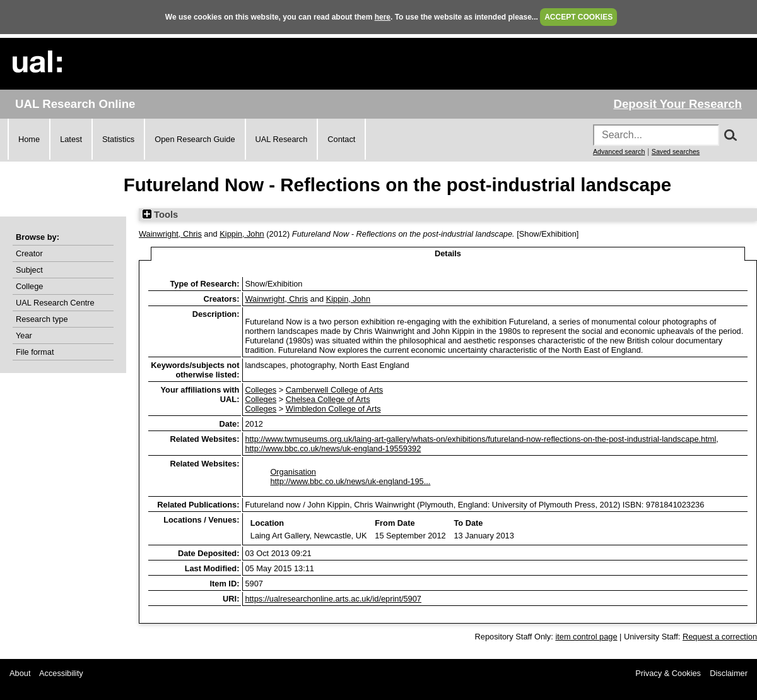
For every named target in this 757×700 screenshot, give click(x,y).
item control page (586, 637)
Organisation (293, 472)
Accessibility (61, 673)
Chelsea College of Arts (328, 399)
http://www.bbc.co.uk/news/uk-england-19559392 (333, 448)
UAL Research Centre (55, 303)
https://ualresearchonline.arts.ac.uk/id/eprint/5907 (333, 599)
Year (24, 335)
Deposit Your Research (678, 104)
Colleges (261, 390)
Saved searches (676, 151)
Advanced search (619, 151)
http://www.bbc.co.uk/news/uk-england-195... (350, 481)
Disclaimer (729, 673)
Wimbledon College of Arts (333, 409)
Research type (42, 319)
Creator (29, 253)
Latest (71, 139)
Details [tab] (448, 253)
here (383, 17)
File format (35, 352)
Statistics (118, 139)
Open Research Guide (195, 139)
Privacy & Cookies (668, 673)
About (20, 673)
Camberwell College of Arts (334, 390)
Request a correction (720, 637)
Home (29, 139)
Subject (29, 270)
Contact (341, 139)
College (29, 286)
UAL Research (282, 139)
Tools (160, 215)
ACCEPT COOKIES (578, 17)
